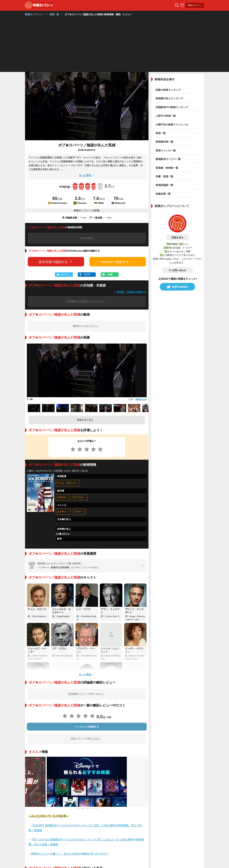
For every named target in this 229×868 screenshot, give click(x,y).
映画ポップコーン (34, 14)
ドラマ (79, 512)
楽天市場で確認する (56, 262)
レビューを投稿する (87, 727)
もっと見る (87, 175)
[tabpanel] (87, 782)
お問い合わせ (177, 270)
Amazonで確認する (118, 262)
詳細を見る (178, 238)
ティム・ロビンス (68, 483)
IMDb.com (141, 399)
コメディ (63, 512)
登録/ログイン (195, 5)
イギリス (63, 497)
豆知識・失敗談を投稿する (130, 292)
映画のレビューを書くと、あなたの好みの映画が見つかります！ (70, 854)
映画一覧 (54, 14)
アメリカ (80, 497)
